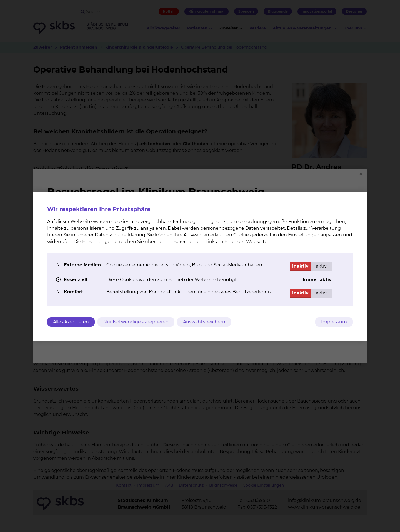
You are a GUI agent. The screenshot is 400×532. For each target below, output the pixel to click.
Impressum (334, 322)
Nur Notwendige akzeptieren (136, 322)
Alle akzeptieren (71, 322)
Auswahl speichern (204, 322)
